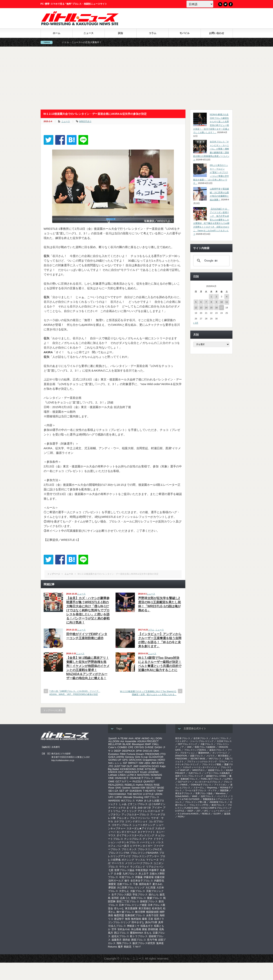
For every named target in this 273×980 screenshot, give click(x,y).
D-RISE (149, 747)
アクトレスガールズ (149, 811)
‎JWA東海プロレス (218, 802)
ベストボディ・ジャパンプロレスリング (194, 741)
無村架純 (136, 919)
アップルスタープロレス (135, 815)
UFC (111, 797)
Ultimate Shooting (133, 797)
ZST (199, 811)
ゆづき (147, 808)
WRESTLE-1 (85, 121)
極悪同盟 (119, 915)
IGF (125, 763)
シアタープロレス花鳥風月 (217, 773)
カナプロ (119, 821)
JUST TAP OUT (123, 766)
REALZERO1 (116, 785)
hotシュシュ (115, 763)
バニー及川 (123, 846)
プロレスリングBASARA (144, 853)
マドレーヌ (152, 860)
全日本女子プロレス (142, 881)
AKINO (145, 738)
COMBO (122, 747)
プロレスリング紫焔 (211, 764)
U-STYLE (148, 794)
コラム (153, 33)
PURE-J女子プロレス (211, 779)
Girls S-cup (141, 757)
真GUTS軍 (151, 922)
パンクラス (222, 796)
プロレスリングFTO (199, 805)
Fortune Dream (135, 754)
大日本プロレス (224, 741)
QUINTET (149, 781)
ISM (141, 763)
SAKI (118, 788)
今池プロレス (127, 877)
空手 (114, 929)
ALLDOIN (114, 741)
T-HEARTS (149, 791)
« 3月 (196, 323)
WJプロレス (128, 801)
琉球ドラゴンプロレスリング (189, 776)
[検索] (211, 261)
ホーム (57, 33)
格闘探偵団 (152, 912)
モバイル (185, 33)
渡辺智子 (119, 919)
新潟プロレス (218, 805)
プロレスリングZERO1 (195, 750)
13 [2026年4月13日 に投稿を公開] (201, 308)
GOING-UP (115, 760)
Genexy (130, 757)
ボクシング (128, 860)
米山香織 (136, 929)
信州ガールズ (116, 881)
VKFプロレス (152, 797)
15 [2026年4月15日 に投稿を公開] (211, 308)
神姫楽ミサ (133, 926)
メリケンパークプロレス (139, 863)
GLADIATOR (156, 757)
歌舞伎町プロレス (135, 915)
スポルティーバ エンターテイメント (200, 767)
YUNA (139, 801)
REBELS (130, 785)
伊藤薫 (139, 877)
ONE (111, 778)
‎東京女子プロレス (184, 793)
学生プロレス (140, 895)
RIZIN (181, 817)
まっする (132, 808)
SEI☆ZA (113, 791)
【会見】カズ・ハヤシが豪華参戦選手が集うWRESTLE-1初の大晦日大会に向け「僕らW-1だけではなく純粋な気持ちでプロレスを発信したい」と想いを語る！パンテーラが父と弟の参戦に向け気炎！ (88, 610)
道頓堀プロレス (215, 770)
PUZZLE (137, 781)
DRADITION (181, 756)
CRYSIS (139, 747)
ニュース (88, 33)
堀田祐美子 (145, 884)
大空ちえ (124, 891)
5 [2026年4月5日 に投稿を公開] (196, 302)
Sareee (126, 788)
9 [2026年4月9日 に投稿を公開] (216, 302)
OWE (111, 781)
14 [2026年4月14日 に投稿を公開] (206, 308)
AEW (137, 738)
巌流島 (227, 814)
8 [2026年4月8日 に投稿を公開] (211, 302)
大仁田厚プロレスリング (131, 888)
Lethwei (113, 775)
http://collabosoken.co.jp (63, 760)
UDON (159, 794)
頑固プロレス (196, 756)
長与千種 (152, 940)
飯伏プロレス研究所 (144, 943)
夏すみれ (157, 884)
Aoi (122, 741)
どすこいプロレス (138, 804)
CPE (131, 747)
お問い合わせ (217, 33)
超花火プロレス (120, 936)
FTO (163, 754)
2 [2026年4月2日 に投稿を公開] (216, 297)
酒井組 (126, 940)
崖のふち (154, 895)
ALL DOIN (156, 738)
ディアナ (148, 839)
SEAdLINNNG (182, 796)
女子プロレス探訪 (122, 895)
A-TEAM (122, 738)
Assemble (131, 741)
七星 (111, 870)
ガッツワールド (220, 753)
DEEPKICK (128, 751)
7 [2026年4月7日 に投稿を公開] (206, 302)
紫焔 (145, 929)
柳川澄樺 (140, 912)
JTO (111, 766)
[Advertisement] (137, 78)
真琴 (161, 922)
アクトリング (129, 811)
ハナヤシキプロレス (128, 842)
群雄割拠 (153, 929)
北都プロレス (124, 884)
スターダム (199, 788)
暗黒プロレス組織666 (205, 747)
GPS (125, 760)
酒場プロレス (139, 940)
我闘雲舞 (224, 790)
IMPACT (133, 763)
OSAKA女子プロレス (142, 778)
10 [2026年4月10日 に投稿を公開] (221, 302)
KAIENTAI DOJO (149, 766)
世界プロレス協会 (124, 870)
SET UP (124, 791)
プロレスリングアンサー (145, 856)
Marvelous (221, 793)
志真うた (125, 898)
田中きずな (138, 922)
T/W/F (160, 791)
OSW (158, 778)
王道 (151, 919)
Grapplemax (150, 760)
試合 (121, 33)
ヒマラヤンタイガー (141, 846)
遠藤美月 (117, 940)
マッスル (140, 860)
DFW (139, 751)
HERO (161, 760)
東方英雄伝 (145, 908)
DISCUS (148, 751)
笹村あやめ (124, 929)
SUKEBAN (136, 791)
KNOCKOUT (132, 772)
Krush (143, 772)
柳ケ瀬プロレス (125, 912)
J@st (147, 763)
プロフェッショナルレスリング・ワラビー (207, 761)
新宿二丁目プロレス (128, 901)
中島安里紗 (142, 870)
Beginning (212, 788)
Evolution (114, 754)
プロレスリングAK (119, 853)
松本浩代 (157, 908)
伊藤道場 (149, 877)
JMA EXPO (158, 763)
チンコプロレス (133, 839)
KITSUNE (150, 769)
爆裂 (145, 919)
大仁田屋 (151, 888)
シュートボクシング (144, 825)
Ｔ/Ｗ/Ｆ (137, 947)
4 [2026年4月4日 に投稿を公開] (227, 297)
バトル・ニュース (133, 958)
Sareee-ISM (138, 788)
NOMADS (156, 775)
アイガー (157, 808)
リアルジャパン (155, 867)
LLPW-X (131, 775)
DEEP (117, 751)
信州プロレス (207, 796)
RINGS (149, 785)
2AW (189, 747)
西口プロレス (122, 933)
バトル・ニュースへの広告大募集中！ (92, 42)
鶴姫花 (128, 947)
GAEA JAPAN (116, 757)
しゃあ (123, 804)
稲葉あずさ (147, 926)
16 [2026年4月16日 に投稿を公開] (216, 308)
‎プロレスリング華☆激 (196, 802)
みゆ (140, 808)
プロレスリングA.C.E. (150, 849)
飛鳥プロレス (124, 943)
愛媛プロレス (155, 898)
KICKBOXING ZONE (132, 769)
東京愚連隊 (131, 908)
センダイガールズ (127, 832)
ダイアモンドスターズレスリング (135, 835)
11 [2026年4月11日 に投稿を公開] (227, 302)
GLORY (217, 814)
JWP (136, 766)
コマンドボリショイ (136, 821)
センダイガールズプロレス (208, 782)
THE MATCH (134, 794)
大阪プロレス (138, 891)
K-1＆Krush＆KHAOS (188, 814)
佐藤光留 (160, 877)
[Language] (200, 4)
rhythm (140, 785)
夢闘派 (112, 888)
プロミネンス (129, 849)
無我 (128, 919)
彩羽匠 (115, 898)
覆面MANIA (137, 933)
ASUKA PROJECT (148, 741)
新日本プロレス (183, 738)
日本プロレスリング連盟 (133, 905)
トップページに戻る (53, 710)
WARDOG (114, 801)
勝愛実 (112, 884)
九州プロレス (130, 874)
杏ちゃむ (119, 908)
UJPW (118, 797)
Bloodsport (138, 744)
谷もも (148, 933)
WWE (195, 796)
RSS (220, 4)
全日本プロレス (201, 738)
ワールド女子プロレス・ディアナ (201, 790)
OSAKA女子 (122, 778)
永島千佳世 (152, 915)
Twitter (225, 4)
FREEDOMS (152, 754)
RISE (157, 785)
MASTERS (143, 775)
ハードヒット (148, 842)
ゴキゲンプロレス (122, 825)
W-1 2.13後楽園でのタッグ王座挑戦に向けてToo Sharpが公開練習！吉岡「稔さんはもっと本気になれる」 (148, 693)
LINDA (122, 775)
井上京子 (144, 874)
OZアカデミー (123, 781)
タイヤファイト (146, 832)
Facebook (231, 4)
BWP (148, 744)
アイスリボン (221, 785)
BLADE (127, 744)
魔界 (120, 947)
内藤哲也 (159, 881)
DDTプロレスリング (188, 744)
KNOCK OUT (116, 772)
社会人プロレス (117, 926)
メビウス (210, 756)
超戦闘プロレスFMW (216, 776)
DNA (156, 751)
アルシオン (123, 818)
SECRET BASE (155, 788)
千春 (135, 884)
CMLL (156, 744)
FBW (123, 754)
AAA (131, 738)
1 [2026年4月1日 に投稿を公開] (211, 297)
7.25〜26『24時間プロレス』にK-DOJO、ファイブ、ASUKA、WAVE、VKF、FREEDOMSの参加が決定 (75, 693)
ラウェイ (124, 867)
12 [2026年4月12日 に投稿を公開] (196, 308)
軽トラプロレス (139, 936)
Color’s (112, 747)
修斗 (127, 881)
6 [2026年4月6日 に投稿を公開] (201, 302)
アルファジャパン (140, 818)
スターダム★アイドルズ (140, 828)
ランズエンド (138, 867)
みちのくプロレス (220, 738)
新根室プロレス (149, 901)
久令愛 (118, 874)
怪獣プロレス (139, 898)
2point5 (113, 738)
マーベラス (118, 863)
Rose (111, 788)
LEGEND (153, 772)
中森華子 (154, 870)
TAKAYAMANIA (117, 794)
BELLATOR (115, 744)
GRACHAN (135, 760)
